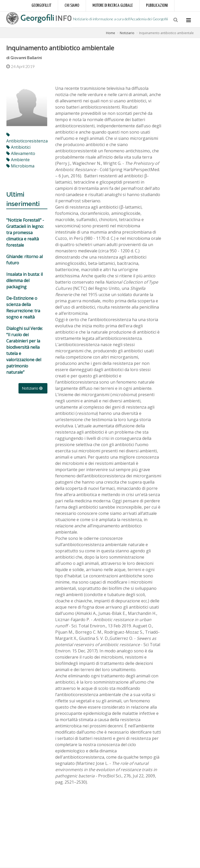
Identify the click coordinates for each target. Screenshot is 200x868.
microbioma (20, 166)
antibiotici (18, 147)
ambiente (18, 160)
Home (111, 33)
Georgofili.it (41, 6)
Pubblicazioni (157, 6)
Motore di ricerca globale (113, 6)
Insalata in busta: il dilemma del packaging (24, 280)
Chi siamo (72, 6)
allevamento (21, 153)
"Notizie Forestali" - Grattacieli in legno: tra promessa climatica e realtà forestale (25, 233)
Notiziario (127, 33)
